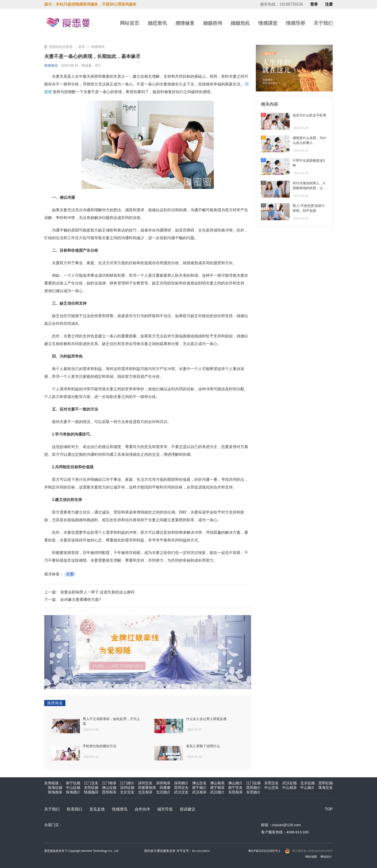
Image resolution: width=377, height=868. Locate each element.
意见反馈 (97, 809)
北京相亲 (145, 792)
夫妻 (70, 574)
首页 (82, 47)
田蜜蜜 (165, 788)
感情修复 (185, 23)
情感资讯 (98, 47)
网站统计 (326, 857)
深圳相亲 (163, 783)
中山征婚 (73, 788)
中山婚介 (308, 788)
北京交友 (127, 792)
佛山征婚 (109, 788)
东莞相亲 (235, 792)
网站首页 (130, 23)
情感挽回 (91, 792)
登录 (314, 4)
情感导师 (295, 23)
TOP (329, 809)
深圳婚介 (181, 783)
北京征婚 (308, 783)
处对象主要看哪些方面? (81, 600)
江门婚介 (127, 783)
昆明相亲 (109, 792)
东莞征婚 (91, 788)
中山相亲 (289, 788)
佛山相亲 (217, 783)
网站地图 (311, 857)
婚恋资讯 (157, 23)
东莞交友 (271, 783)
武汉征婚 (289, 783)
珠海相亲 (55, 792)
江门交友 (91, 783)
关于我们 (323, 23)
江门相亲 (109, 783)
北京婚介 (163, 792)
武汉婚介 (217, 792)
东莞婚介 (253, 792)
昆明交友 (181, 788)
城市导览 (165, 809)
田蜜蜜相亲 (147, 788)
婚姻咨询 (213, 23)
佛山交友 (199, 783)
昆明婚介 (253, 788)
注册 (329, 4)
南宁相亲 (217, 788)
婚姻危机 (240, 23)
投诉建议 (188, 809)
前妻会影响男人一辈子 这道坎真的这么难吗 (97, 592)
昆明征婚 (326, 783)
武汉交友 (181, 792)
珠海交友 (326, 788)
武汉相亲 (199, 792)
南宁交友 (235, 788)
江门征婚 (253, 783)
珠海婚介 (73, 792)
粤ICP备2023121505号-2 (264, 851)
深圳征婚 (127, 788)
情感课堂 (268, 23)
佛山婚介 (235, 783)
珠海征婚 (55, 788)
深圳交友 (145, 783)
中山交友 (271, 788)
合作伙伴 (142, 809)
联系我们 (75, 809)
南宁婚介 (199, 788)
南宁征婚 (73, 783)
